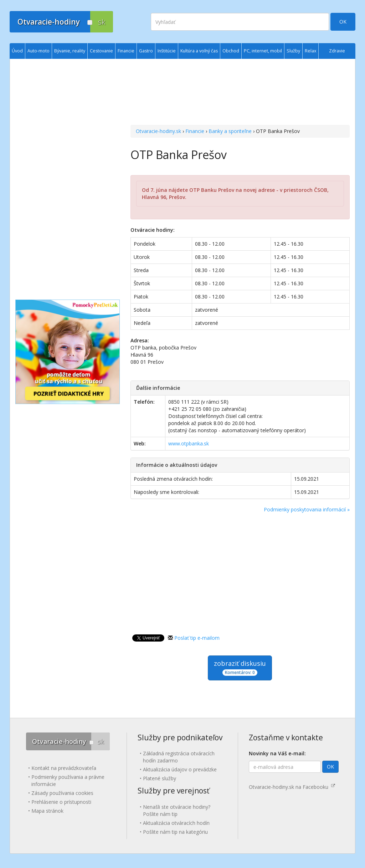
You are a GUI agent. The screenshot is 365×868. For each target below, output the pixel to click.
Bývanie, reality (70, 51)
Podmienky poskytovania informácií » (307, 509)
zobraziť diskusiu (240, 667)
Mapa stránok (47, 811)
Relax (310, 51)
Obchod (231, 51)
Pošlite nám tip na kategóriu (175, 832)
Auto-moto (38, 51)
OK (343, 22)
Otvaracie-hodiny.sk (158, 131)
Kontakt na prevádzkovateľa (64, 768)
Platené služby (160, 778)
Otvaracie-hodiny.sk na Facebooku (292, 787)
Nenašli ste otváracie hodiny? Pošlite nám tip (177, 810)
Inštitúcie (167, 51)
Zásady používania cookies (62, 793)
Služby (293, 51)
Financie (195, 131)
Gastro (146, 51)
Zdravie (337, 51)
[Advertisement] (240, 93)
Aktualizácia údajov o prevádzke (180, 769)
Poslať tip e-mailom (197, 638)
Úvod (17, 51)
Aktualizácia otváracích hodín (176, 823)
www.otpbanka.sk (189, 443)
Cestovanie (101, 51)
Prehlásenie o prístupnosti (61, 802)
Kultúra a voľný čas (199, 51)
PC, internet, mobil (263, 51)
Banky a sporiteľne (230, 131)
